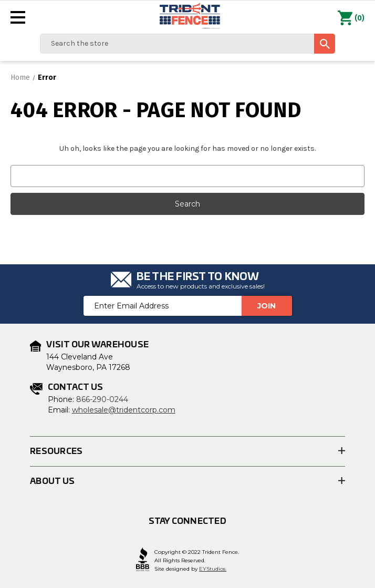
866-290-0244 (102, 399)
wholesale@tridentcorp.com (124, 410)
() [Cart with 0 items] (351, 18)
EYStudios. (213, 569)
